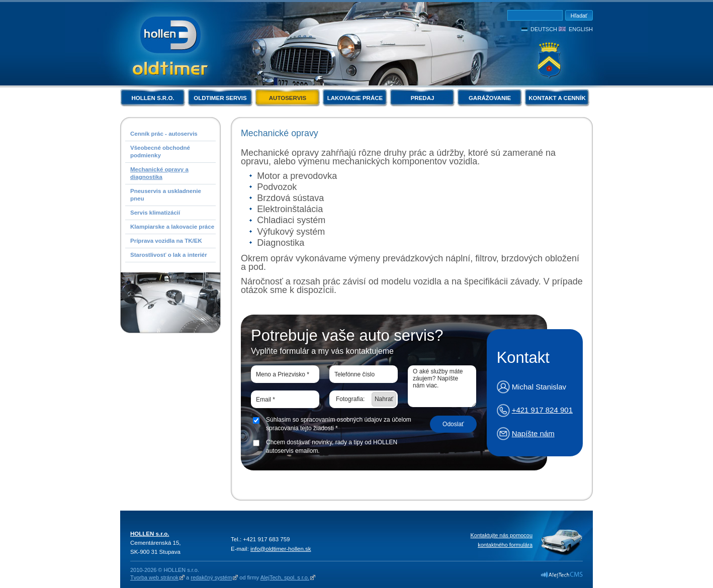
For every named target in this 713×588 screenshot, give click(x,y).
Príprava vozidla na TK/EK (166, 241)
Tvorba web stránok (154, 577)
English (581, 29)
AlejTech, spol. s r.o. (285, 577)
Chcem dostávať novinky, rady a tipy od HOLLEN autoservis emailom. (332, 447)
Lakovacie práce (355, 98)
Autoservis (288, 98)
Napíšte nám (533, 433)
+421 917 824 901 (542, 410)
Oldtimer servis (220, 98)
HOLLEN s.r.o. (153, 98)
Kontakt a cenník (557, 98)
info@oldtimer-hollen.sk (281, 549)
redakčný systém (211, 577)
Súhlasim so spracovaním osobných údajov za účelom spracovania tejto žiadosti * (339, 424)
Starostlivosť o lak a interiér (169, 255)
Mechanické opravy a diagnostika (159, 173)
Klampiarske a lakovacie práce (172, 227)
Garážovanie (490, 98)
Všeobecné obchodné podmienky (160, 152)
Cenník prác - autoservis (164, 134)
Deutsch (544, 29)
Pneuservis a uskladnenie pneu (166, 195)
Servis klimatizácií (155, 213)
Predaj (423, 98)
